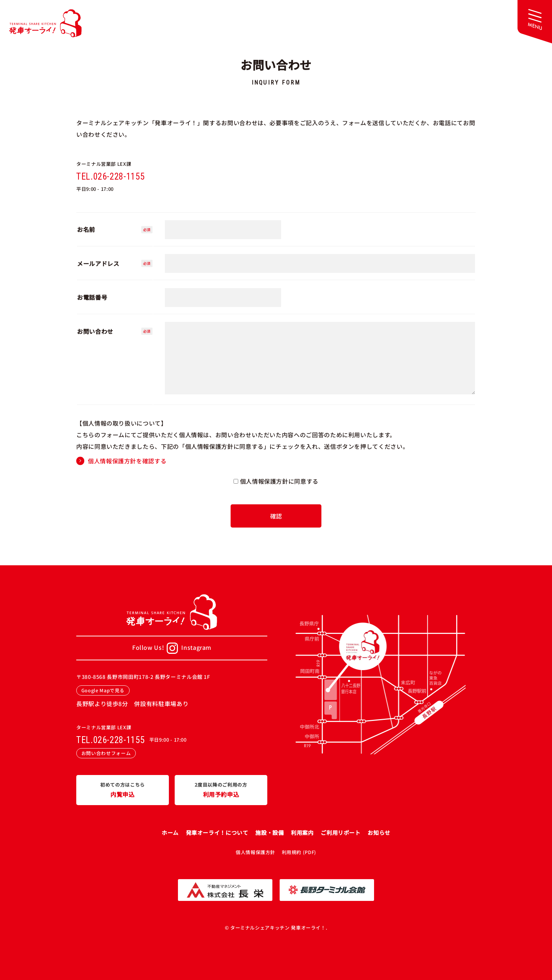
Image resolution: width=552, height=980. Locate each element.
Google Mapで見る (103, 690)
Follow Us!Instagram (172, 648)
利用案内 (302, 833)
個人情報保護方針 (255, 852)
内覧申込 (123, 790)
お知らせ (379, 833)
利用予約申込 (221, 790)
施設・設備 (269, 833)
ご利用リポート (340, 833)
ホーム (170, 833)
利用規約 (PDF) (299, 852)
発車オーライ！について (217, 833)
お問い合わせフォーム (106, 753)
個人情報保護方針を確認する (127, 461)
